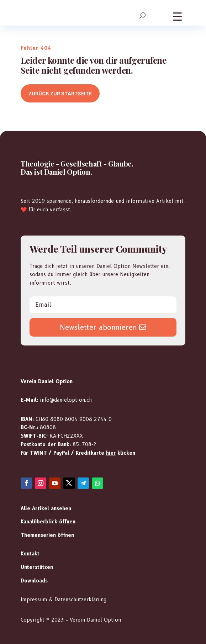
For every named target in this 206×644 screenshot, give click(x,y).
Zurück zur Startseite (60, 94)
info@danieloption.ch (66, 400)
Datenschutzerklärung (80, 600)
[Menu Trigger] (177, 16)
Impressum (34, 600)
